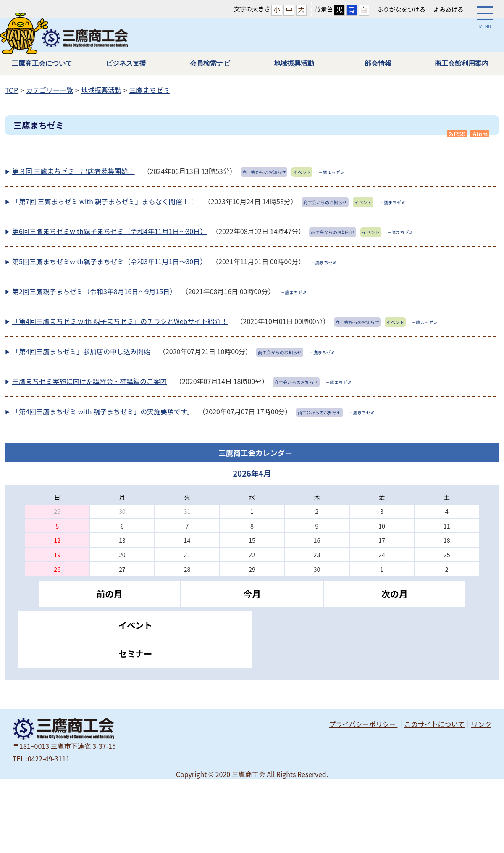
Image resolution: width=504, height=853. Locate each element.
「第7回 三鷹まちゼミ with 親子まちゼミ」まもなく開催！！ (104, 201)
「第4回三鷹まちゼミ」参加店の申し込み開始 (81, 351)
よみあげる (449, 9)
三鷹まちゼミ (150, 90)
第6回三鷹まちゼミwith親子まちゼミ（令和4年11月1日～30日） (109, 231)
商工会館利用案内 (462, 63)
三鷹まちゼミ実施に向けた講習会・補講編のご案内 (89, 381)
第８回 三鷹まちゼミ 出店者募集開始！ (73, 171)
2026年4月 (252, 473)
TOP (12, 90)
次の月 (394, 594)
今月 (252, 594)
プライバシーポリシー (363, 724)
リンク (481, 724)
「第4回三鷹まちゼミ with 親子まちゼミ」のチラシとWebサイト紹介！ (120, 321)
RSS (457, 134)
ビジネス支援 (126, 63)
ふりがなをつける (401, 9)
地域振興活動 (294, 63)
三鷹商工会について (42, 63)
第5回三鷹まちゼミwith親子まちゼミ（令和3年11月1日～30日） (109, 261)
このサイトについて (434, 724)
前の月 (109, 594)
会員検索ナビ (210, 63)
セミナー (135, 654)
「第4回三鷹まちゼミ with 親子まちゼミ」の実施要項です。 (103, 411)
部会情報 (378, 63)
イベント (135, 625)
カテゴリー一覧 (50, 90)
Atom (480, 134)
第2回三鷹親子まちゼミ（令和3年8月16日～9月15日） (94, 291)
